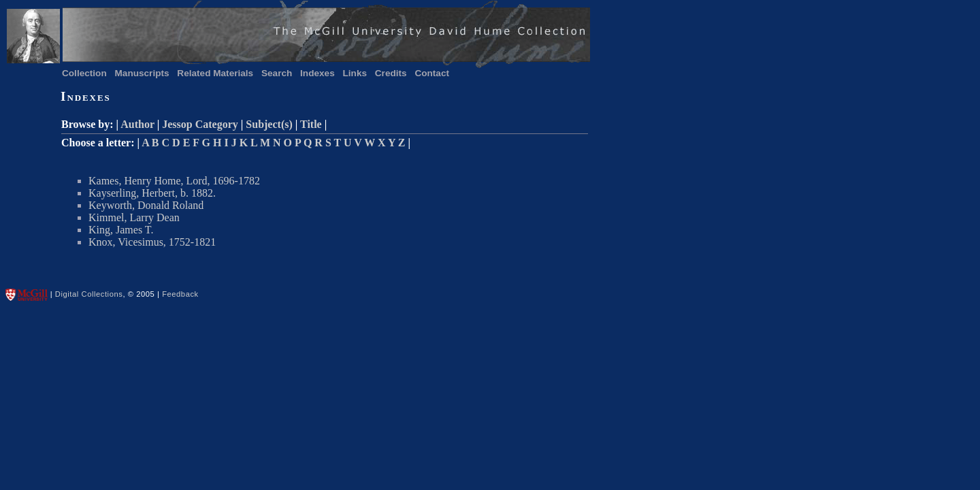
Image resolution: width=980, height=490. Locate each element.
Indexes (317, 73)
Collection (84, 73)
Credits (391, 73)
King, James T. (121, 230)
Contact (432, 73)
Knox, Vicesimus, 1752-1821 (152, 242)
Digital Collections (89, 294)
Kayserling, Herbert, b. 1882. (152, 193)
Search (277, 73)
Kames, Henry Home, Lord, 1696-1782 (174, 181)
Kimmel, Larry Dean (134, 217)
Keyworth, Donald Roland (146, 205)
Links (355, 73)
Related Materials (215, 73)
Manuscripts (142, 73)
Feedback (180, 294)
